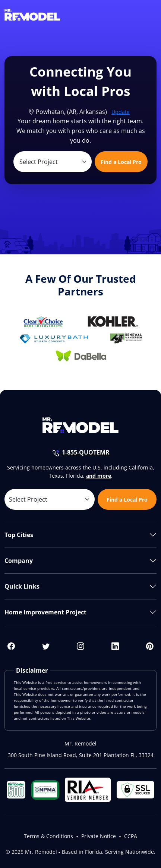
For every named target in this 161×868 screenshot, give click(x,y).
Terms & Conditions (48, 836)
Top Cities (19, 535)
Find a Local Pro (121, 162)
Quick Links (22, 586)
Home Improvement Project (45, 612)
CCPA (131, 836)
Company (19, 561)
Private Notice (99, 836)
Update (121, 112)
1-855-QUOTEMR (86, 452)
